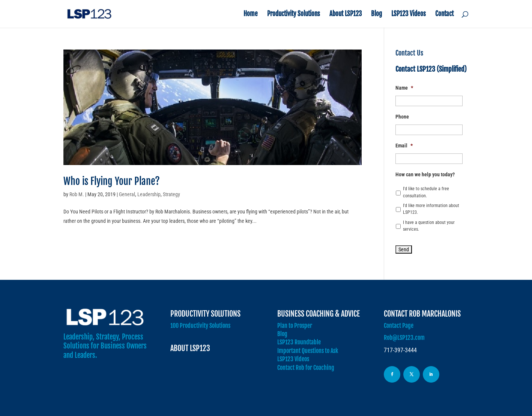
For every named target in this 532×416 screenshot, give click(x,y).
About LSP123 (346, 14)
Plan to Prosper (295, 326)
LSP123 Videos (409, 14)
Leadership (149, 194)
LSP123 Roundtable (299, 342)
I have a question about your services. (429, 226)
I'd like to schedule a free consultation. (426, 192)
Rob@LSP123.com (404, 338)
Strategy (171, 194)
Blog (376, 14)
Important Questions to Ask (308, 351)
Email (404, 146)
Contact (444, 14)
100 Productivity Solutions (200, 326)
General (127, 194)
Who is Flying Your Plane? (112, 181)
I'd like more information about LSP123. (431, 209)
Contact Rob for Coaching (306, 368)
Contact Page (399, 326)
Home (251, 14)
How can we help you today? (425, 174)
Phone (402, 117)
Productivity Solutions (294, 14)
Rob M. (77, 194)
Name (404, 88)
